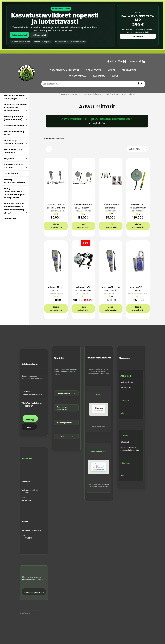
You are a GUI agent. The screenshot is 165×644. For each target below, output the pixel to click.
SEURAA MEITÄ (129, 70)
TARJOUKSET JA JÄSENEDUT (65, 70)
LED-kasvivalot (39, 35)
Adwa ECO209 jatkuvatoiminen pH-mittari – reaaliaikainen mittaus (138, 211)
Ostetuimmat (11, 173)
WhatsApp (30, 420)
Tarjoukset (10, 159)
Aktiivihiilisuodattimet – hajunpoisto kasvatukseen (15, 108)
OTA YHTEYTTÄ (93, 70)
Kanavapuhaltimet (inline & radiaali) (14, 118)
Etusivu (62, 94)
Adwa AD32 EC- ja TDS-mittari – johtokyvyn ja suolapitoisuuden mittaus (111, 293)
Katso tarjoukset (19, 35)
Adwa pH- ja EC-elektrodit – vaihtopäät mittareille (111, 209)
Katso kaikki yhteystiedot (34, 593)
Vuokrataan (10, 219)
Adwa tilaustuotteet (54, 139)
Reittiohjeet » (125, 401)
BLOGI (115, 76)
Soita (29, 428)
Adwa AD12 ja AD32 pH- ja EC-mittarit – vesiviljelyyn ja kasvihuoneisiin (56, 209)
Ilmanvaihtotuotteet (15, 126)
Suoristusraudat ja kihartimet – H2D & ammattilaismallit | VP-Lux (14, 208)
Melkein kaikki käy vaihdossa (13, 151)
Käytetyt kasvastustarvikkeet (15, 181)
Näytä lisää (98, 123)
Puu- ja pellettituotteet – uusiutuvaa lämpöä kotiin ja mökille (14, 193)
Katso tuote (138, 36)
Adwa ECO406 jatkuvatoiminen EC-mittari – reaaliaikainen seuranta (83, 293)
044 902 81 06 (27, 538)
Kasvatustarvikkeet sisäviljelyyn (14, 97)
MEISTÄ (111, 70)
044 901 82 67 (27, 406)
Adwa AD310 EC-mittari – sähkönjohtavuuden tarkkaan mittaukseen (138, 293)
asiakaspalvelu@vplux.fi (32, 394)
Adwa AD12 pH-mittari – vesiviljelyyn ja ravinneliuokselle (56, 292)
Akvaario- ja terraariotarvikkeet (14, 142)
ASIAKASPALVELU (78, 76)
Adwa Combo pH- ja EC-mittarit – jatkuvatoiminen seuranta (83, 209)
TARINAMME (99, 76)
